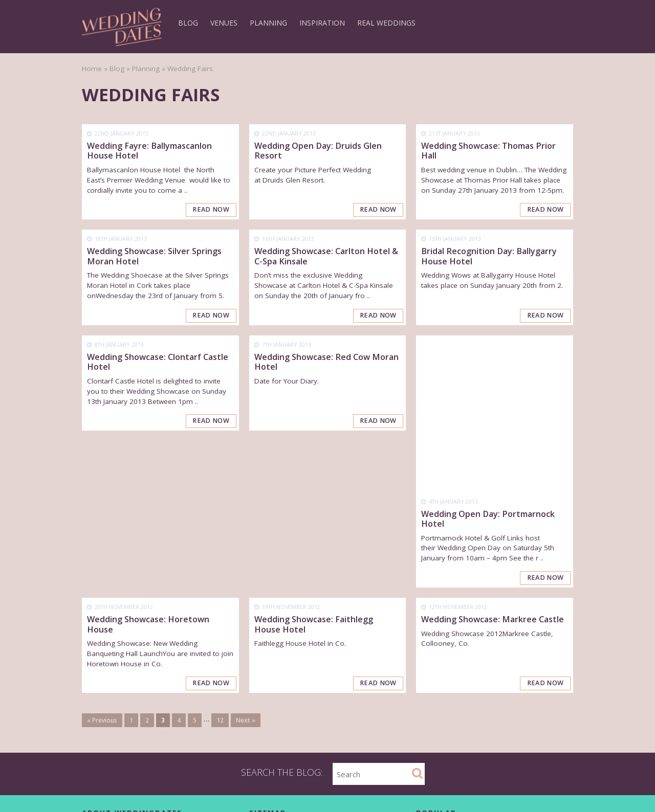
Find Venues (269, 681)
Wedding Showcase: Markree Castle (493, 463)
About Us (97, 681)
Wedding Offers (275, 743)
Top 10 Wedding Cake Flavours (480, 725)
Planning (268, 23)
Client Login (101, 743)
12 (220, 564)
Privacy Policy (103, 718)
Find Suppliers (272, 693)
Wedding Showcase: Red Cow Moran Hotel (326, 362)
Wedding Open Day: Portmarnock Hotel (488, 362)
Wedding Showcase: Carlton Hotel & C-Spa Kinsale (326, 256)
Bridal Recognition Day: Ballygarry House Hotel (489, 256)
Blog (188, 23)
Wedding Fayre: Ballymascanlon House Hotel (149, 151)
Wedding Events (275, 755)
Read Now (211, 210)
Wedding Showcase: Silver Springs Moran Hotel (154, 256)
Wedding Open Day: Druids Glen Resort (318, 151)
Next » (246, 564)
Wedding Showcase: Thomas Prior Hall (488, 151)
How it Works (270, 706)
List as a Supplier (277, 731)
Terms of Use (104, 731)
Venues (224, 23)
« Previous (102, 564)
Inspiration (322, 23)
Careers (95, 706)
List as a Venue (274, 718)
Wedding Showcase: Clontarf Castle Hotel (158, 362)
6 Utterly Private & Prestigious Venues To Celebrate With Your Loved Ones (496, 766)
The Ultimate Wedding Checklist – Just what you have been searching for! (498, 684)
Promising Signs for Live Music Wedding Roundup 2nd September (494, 788)
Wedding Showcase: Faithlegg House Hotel (314, 468)
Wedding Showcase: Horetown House (148, 468)
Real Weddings (386, 23)
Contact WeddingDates (119, 693)
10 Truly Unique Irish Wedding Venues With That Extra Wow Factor (499, 743)
